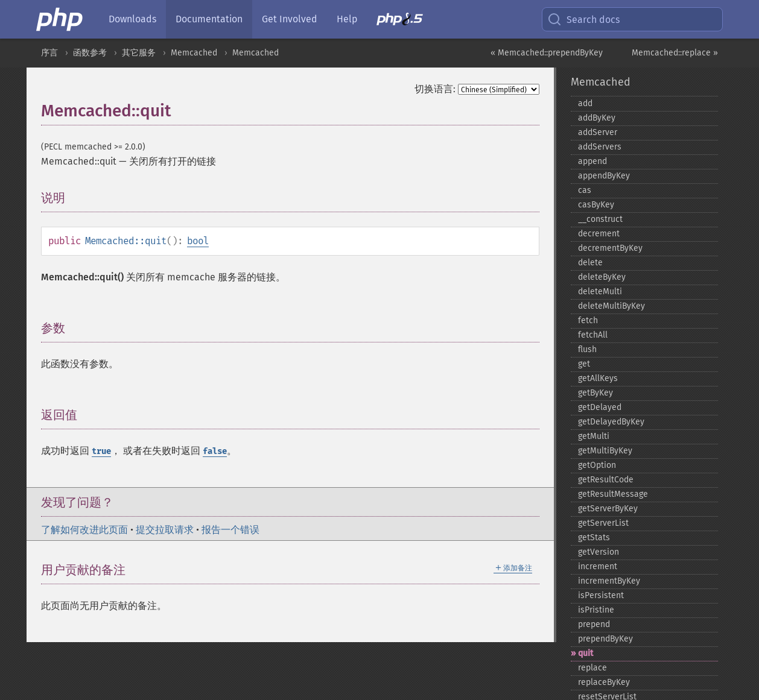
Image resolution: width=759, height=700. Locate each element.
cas (585, 190)
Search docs (583, 19)
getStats (594, 538)
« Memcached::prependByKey (547, 53)
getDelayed (600, 407)
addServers (600, 147)
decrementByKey (610, 248)
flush (587, 349)
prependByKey (605, 639)
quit (586, 653)
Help (347, 19)
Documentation (209, 19)
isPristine (596, 610)
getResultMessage (613, 494)
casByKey (596, 205)
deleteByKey (602, 277)
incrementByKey (609, 581)
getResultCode (606, 480)
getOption (597, 465)
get (584, 364)
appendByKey (604, 176)
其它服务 (139, 53)
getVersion (599, 552)
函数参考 (90, 53)
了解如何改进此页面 (84, 530)
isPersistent (601, 595)
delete (590, 263)
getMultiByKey (605, 451)
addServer (598, 132)
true (101, 451)
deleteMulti (600, 292)
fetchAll (593, 335)
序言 (49, 53)
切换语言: (435, 89)
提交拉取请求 (165, 530)
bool (198, 241)
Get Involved (290, 19)
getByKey (595, 393)
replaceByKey (604, 682)
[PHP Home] (60, 19)
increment (598, 566)
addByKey (597, 118)
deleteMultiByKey (611, 306)
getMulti (594, 436)
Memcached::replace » (675, 53)
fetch (588, 320)
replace (592, 668)
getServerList (603, 523)
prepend (594, 624)
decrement (599, 234)
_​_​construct (600, 219)
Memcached (194, 53)
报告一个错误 (230, 530)
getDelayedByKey (611, 422)
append (592, 161)
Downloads (132, 19)
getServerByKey (608, 509)
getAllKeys (598, 378)
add (585, 103)
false (215, 451)
